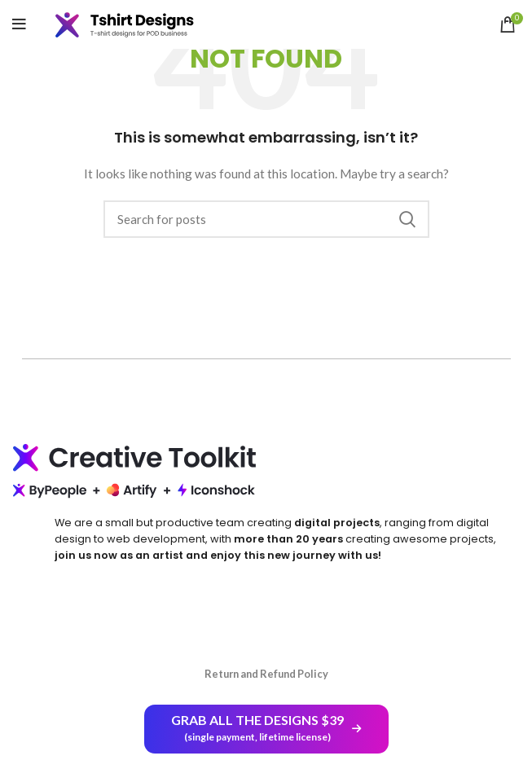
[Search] (266, 219)
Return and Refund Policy (266, 674)
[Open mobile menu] (19, 24)
